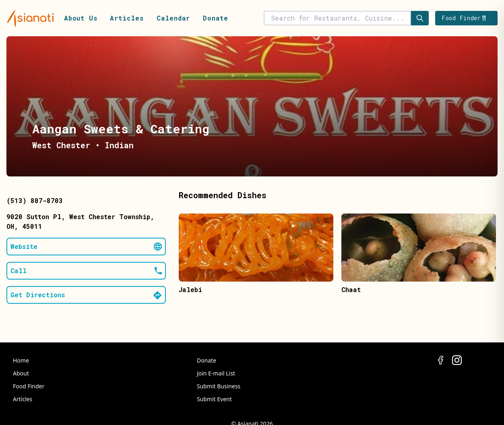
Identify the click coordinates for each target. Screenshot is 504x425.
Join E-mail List (216, 373)
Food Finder (29, 386)
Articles (127, 18)
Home (21, 360)
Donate (216, 18)
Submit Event (214, 399)
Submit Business (219, 386)
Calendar (173, 18)
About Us (81, 18)
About (21, 373)
